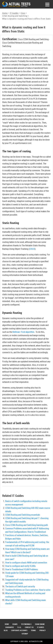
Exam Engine (40, 624)
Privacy (43, 630)
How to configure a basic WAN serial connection (26, 563)
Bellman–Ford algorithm (23, 332)
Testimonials (26, 624)
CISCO (32, 249)
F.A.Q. (19, 627)
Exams (15, 624)
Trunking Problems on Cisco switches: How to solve (28, 590)
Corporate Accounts (19, 630)
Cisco (23, 13)
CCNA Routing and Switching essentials (23, 515)
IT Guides (14, 13)
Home (5, 13)
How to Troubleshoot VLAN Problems (22, 569)
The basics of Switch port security (20, 586)
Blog (6, 630)
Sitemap (25, 634)
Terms (33, 630)
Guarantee (10, 627)
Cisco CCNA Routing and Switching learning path (27, 525)
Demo (7, 624)
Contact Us (29, 627)
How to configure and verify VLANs (20, 566)
